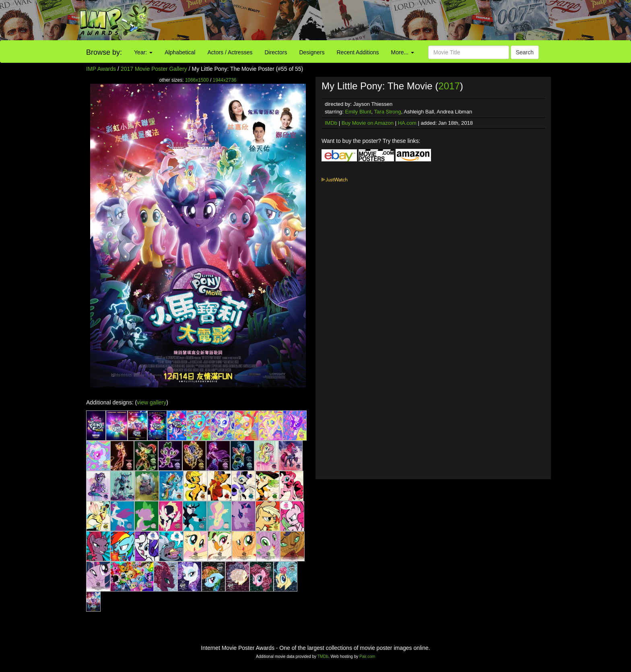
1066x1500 (197, 80)
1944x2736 (225, 80)
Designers (312, 52)
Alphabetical (180, 52)
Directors (276, 52)
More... (403, 52)
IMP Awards (101, 69)
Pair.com (367, 657)
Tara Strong (388, 112)
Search (525, 52)
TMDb (323, 657)
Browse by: (104, 52)
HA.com (407, 123)
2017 (449, 86)
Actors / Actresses (230, 52)
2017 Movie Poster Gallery (154, 69)
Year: (143, 52)
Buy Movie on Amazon (368, 123)
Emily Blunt (358, 112)
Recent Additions (358, 52)
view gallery (152, 402)
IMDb (331, 123)
